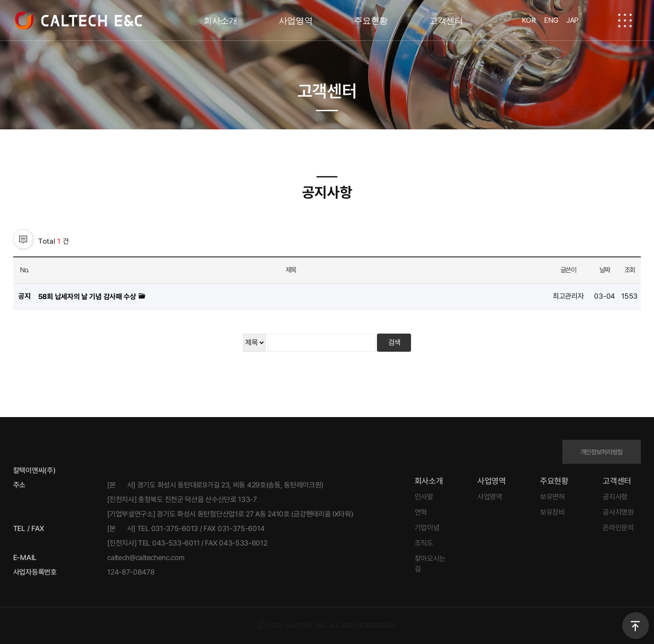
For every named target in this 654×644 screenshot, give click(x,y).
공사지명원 (618, 512)
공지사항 (615, 497)
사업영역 (296, 21)
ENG (551, 20)
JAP (572, 20)
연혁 (421, 512)
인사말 (424, 497)
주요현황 (371, 21)
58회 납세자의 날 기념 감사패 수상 (88, 297)
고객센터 (446, 21)
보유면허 (552, 497)
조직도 (424, 543)
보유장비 (552, 512)
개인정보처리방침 (602, 452)
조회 (630, 270)
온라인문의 (618, 528)
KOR (529, 20)
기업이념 (427, 528)
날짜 (605, 270)
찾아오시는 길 (430, 564)
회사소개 (220, 21)
